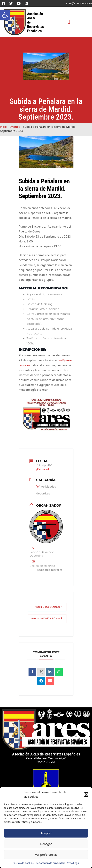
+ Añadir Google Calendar (47, 607)
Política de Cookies (23, 863)
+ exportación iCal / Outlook (47, 619)
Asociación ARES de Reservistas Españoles (46, 754)
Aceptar (46, 833)
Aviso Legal (73, 863)
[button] (5, 15)
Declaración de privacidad (50, 863)
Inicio (3, 127)
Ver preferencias (46, 855)
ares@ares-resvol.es (79, 3)
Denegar (46, 844)
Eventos (15, 127)
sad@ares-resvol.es (50, 570)
